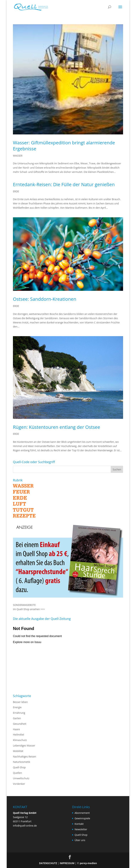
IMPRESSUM (67, 863)
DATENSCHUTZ (48, 863)
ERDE (16, 191)
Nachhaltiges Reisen (25, 757)
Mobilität (18, 751)
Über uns (80, 840)
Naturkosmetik (22, 762)
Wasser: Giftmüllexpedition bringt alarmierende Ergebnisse (64, 146)
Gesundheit (20, 724)
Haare (16, 729)
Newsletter (81, 829)
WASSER (18, 156)
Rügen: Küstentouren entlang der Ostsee (56, 427)
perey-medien (88, 863)
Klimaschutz (20, 740)
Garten (17, 718)
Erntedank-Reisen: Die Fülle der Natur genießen (64, 184)
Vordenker (19, 784)
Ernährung (19, 713)
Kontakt (79, 824)
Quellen (17, 773)
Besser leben (20, 702)
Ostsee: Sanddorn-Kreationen (45, 299)
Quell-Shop (19, 767)
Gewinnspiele (82, 818)
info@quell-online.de (25, 826)
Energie (17, 707)
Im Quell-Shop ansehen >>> (29, 609)
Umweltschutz (21, 778)
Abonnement (82, 813)
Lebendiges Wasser (24, 746)
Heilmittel (19, 735)
